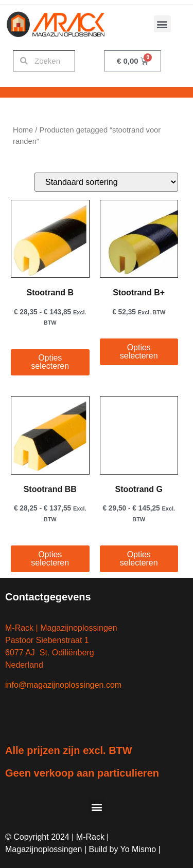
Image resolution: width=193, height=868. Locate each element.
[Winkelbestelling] (106, 182)
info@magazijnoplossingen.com (63, 685)
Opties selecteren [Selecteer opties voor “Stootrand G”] (139, 559)
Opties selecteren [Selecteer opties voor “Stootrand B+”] (139, 352)
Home (23, 130)
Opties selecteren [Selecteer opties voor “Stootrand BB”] (50, 559)
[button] (162, 24)
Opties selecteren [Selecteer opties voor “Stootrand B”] (50, 362)
